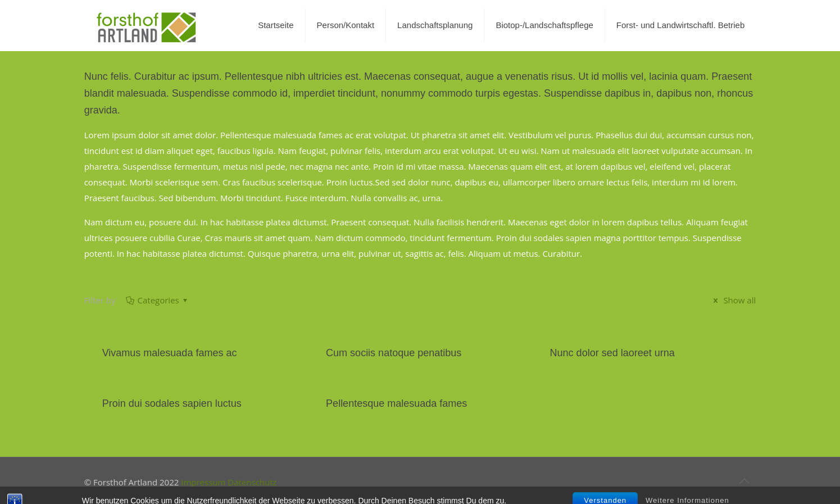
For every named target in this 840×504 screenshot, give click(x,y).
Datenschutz (252, 482)
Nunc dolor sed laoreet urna (612, 353)
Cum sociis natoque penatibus (394, 353)
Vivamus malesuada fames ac (170, 353)
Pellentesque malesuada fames (396, 403)
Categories (158, 300)
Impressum (203, 482)
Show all (733, 300)
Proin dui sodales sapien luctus (172, 403)
